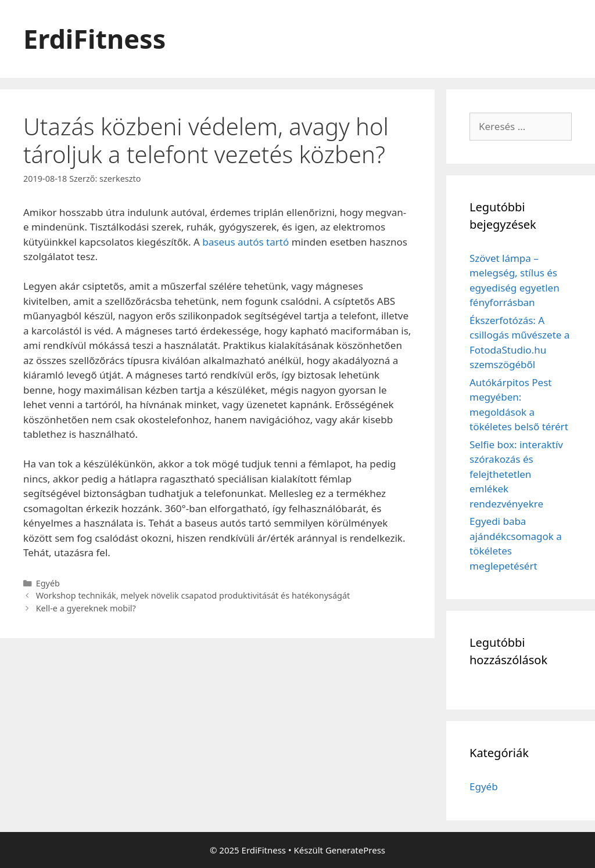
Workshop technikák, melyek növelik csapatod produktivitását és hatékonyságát (193, 595)
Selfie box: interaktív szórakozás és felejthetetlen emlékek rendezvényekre (516, 474)
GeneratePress (355, 850)
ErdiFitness (94, 39)
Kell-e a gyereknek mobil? (86, 608)
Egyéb (48, 583)
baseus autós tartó (245, 242)
